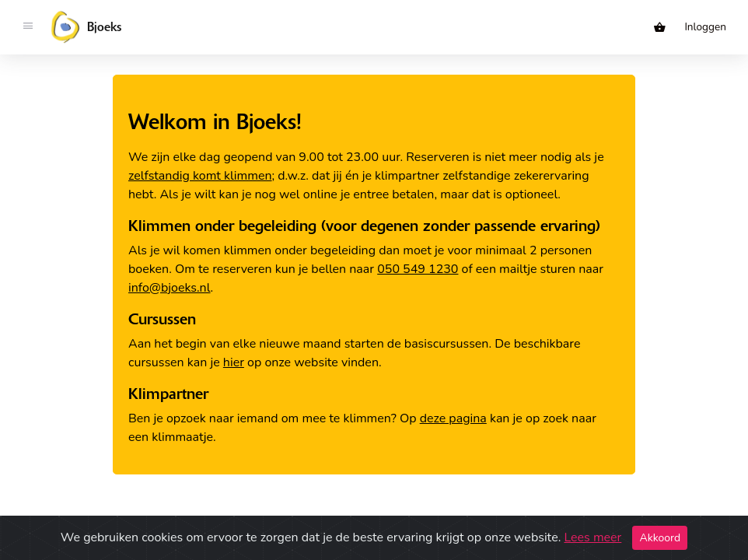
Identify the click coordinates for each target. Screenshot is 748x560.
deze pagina (453, 418)
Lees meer (592, 537)
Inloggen (705, 27)
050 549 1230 (418, 269)
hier (234, 362)
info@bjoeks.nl (170, 288)
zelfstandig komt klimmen (200, 176)
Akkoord (660, 538)
